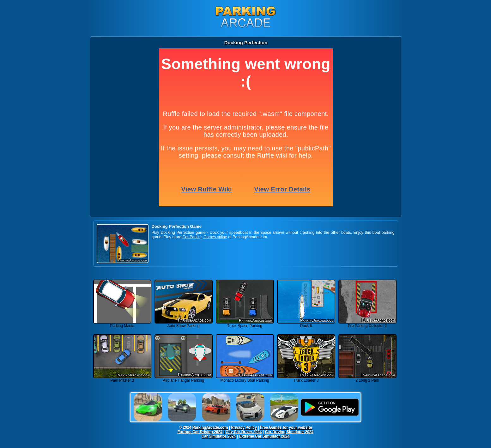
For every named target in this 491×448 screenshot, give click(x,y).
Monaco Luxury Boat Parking (245, 379)
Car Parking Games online (205, 237)
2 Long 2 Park (367, 379)
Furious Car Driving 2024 (200, 432)
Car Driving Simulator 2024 (289, 432)
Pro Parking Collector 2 (367, 324)
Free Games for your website (286, 427)
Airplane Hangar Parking (184, 379)
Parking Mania (122, 324)
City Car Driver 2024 (244, 432)
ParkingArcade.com (210, 427)
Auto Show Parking (184, 324)
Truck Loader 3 (306, 379)
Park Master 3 (122, 379)
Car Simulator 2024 (219, 436)
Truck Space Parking (245, 324)
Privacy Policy (244, 427)
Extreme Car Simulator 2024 (264, 436)
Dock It (306, 324)
